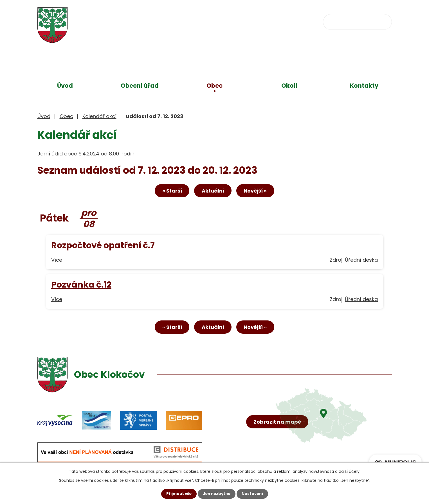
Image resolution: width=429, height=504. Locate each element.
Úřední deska (361, 261)
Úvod (65, 86)
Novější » (259, 192)
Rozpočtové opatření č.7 (103, 246)
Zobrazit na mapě (278, 434)
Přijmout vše (177, 494)
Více (57, 261)
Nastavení (254, 494)
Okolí (289, 86)
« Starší (168, 192)
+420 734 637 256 (203, 21)
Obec (215, 86)
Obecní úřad (140, 86)
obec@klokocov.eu (269, 21)
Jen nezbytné (217, 494)
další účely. (350, 471)
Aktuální (213, 192)
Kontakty (364, 86)
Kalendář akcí (99, 116)
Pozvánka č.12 (81, 286)
